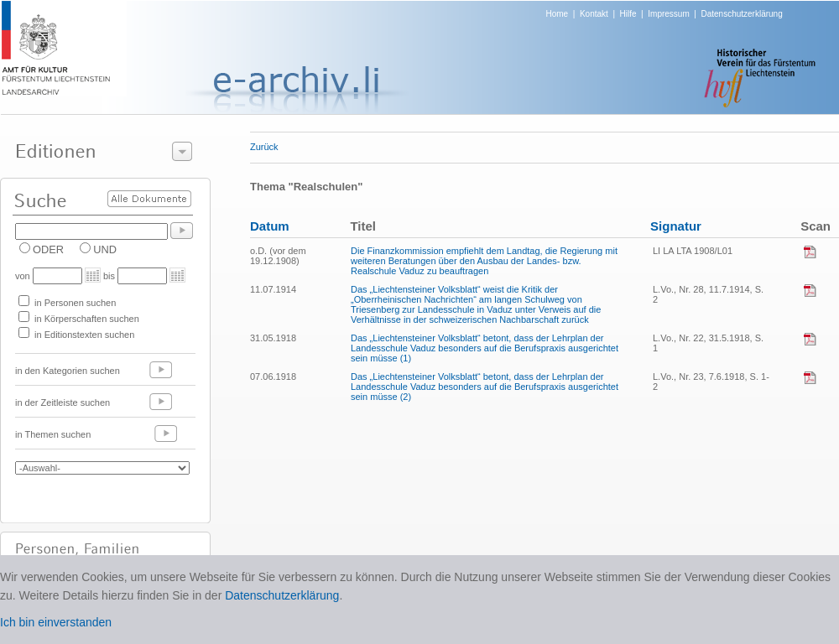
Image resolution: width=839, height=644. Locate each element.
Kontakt (594, 14)
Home (558, 14)
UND (105, 249)
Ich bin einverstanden (56, 622)
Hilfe (628, 14)
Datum (270, 226)
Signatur (676, 226)
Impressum (668, 14)
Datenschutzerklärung (741, 14)
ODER (48, 249)
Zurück (264, 147)
